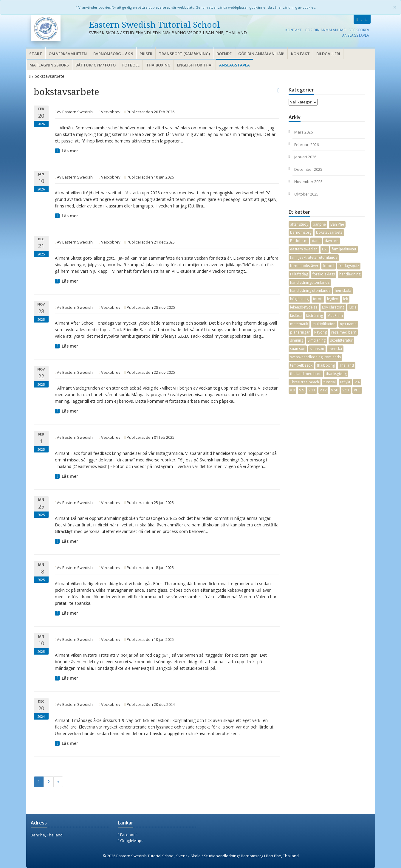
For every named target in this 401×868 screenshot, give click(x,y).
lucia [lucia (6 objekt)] (353, 307)
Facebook (128, 835)
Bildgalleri (328, 54)
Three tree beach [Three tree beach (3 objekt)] (305, 382)
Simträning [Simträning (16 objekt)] (317, 340)
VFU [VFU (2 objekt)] (357, 390)
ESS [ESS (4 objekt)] (325, 249)
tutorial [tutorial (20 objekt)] (330, 382)
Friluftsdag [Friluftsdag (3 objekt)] (299, 274)
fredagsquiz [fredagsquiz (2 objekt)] (349, 266)
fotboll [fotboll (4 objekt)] (329, 266)
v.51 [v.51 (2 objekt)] (346, 390)
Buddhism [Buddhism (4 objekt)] (299, 241)
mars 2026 (304, 132)
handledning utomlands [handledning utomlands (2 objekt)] (310, 290)
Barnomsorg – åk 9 (113, 54)
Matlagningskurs (49, 65)
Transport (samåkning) (184, 54)
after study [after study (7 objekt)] (299, 224)
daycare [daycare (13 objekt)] (332, 241)
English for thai (195, 65)
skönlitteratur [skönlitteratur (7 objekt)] (341, 340)
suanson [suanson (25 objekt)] (317, 349)
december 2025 (308, 169)
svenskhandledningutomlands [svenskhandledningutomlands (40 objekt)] (315, 357)
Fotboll (131, 65)
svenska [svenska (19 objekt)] (335, 349)
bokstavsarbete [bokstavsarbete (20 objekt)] (329, 232)
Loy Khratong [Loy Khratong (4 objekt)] (333, 307)
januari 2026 (305, 157)
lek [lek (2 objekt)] (346, 299)
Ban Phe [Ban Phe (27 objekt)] (337, 224)
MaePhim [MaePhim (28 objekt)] (335, 316)
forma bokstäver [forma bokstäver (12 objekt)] (304, 266)
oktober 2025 (306, 194)
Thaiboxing (158, 65)
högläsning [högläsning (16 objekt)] (299, 299)
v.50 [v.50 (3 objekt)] (335, 390)
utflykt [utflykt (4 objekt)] (345, 382)
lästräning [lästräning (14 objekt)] (315, 316)
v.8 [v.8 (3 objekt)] (292, 390)
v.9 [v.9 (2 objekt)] (302, 390)
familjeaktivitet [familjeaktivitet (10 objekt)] (344, 249)
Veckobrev (359, 30)
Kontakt (294, 30)
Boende (224, 54)
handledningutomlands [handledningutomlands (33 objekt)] (310, 282)
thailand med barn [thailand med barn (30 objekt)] (306, 374)
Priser (146, 54)
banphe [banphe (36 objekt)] (319, 224)
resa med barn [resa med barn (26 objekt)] (344, 332)
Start (36, 54)
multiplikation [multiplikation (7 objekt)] (324, 324)
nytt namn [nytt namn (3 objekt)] (348, 324)
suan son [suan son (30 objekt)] (298, 349)
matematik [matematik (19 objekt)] (299, 324)
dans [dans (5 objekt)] (316, 241)
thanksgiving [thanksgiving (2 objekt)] (336, 374)
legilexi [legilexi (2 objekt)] (333, 299)
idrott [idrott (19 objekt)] (318, 299)
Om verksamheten (68, 54)
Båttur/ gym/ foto (96, 65)
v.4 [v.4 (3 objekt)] (357, 382)
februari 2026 (306, 145)
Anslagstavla (356, 35)
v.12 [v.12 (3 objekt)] (323, 390)
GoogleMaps (131, 841)
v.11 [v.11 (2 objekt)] (312, 390)
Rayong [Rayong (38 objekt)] (321, 332)
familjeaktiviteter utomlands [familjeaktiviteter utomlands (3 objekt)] (314, 257)
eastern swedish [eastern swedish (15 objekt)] (304, 249)
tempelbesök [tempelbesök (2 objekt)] (301, 365)
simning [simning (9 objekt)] (297, 340)
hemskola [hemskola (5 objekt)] (343, 290)
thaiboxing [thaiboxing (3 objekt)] (326, 365)
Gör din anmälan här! (326, 30)
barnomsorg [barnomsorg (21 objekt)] (301, 232)
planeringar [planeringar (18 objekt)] (300, 332)
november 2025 (308, 182)
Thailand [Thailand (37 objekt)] (347, 365)
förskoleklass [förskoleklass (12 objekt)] (324, 274)
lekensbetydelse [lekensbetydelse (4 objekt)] (304, 307)
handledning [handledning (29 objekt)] (350, 274)
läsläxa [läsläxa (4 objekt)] (296, 316)
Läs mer (70, 151)
